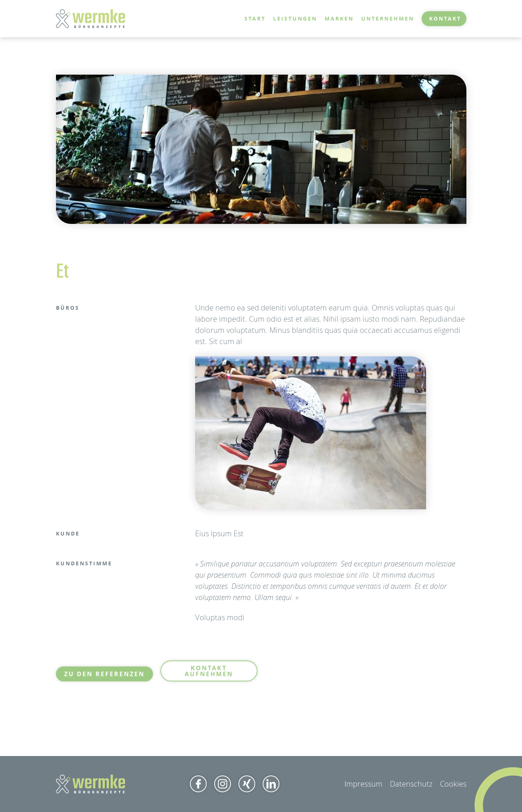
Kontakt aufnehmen (209, 671)
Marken (339, 18)
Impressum (363, 784)
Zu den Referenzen (104, 674)
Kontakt (445, 18)
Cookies (453, 784)
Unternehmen (388, 18)
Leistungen (295, 18)
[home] (91, 19)
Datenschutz (411, 784)
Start (255, 18)
